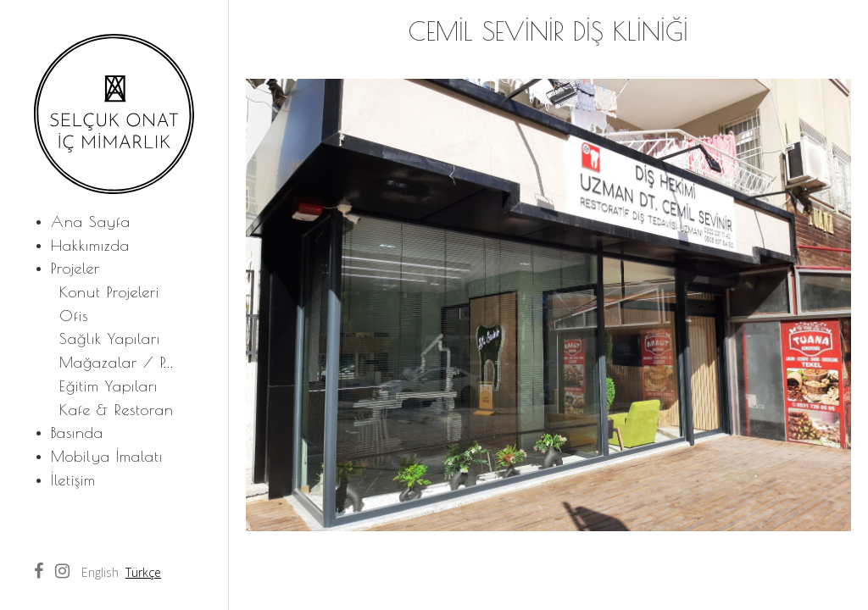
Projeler (75, 268)
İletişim (73, 480)
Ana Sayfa (91, 222)
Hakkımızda (90, 245)
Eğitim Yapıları (108, 386)
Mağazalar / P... (117, 362)
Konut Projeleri (109, 292)
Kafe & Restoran (117, 410)
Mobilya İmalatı (107, 456)
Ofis (74, 316)
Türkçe (143, 572)
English (100, 572)
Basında (77, 433)
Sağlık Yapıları (110, 338)
